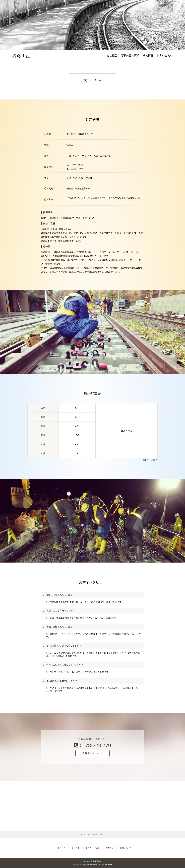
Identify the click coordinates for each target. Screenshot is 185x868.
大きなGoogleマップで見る (93, 834)
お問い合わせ (165, 56)
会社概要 (112, 56)
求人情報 (148, 56)
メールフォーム (107, 198)
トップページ (59, 848)
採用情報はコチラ (92, 753)
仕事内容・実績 (130, 56)
